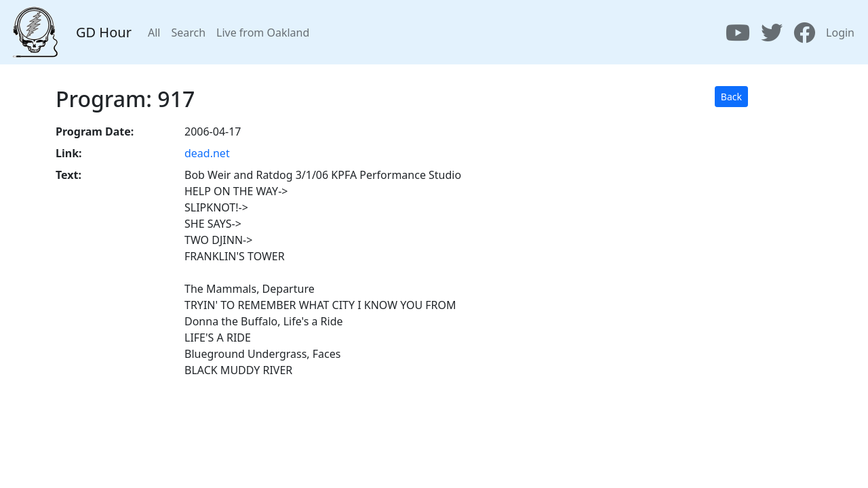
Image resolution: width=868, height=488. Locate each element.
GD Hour (104, 32)
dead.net (207, 153)
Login (840, 33)
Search (188, 33)
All (154, 33)
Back (731, 97)
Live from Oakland (263, 33)
